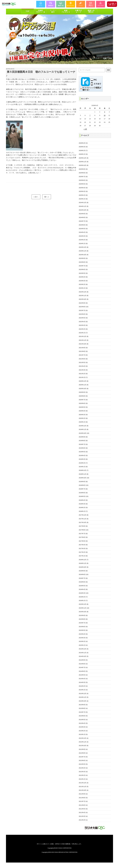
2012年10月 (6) (84, 746)
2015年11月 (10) (84, 608)
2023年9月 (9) (83, 258)
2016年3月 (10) (84, 593)
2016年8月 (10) (84, 574)
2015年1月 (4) (83, 645)
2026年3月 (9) (83, 147)
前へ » (47, 197)
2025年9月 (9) (83, 169)
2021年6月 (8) (83, 359)
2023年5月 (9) (83, 273)
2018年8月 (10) (84, 485)
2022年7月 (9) (83, 310)
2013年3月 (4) (83, 727)
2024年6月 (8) (83, 225)
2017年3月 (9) (83, 548)
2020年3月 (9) (83, 415)
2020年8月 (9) (83, 396)
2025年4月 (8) (83, 188)
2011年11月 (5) (84, 787)
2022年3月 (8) (83, 325)
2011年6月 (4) (83, 805)
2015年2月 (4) (83, 641)
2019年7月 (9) (83, 444)
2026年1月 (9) (83, 154)
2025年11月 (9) (84, 162)
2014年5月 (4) (83, 675)
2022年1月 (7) (83, 333)
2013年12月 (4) (84, 694)
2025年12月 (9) (84, 158)
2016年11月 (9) (84, 563)
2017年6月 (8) (83, 537)
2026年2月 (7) (83, 151)
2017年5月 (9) (83, 541)
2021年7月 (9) (83, 355)
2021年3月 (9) (83, 370)
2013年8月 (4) (83, 708)
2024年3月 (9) (83, 236)
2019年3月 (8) (83, 459)
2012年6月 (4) (83, 760)
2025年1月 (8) (83, 199)
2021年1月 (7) (83, 377)
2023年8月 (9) (83, 262)
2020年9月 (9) (83, 392)
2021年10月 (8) (84, 344)
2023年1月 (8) (83, 288)
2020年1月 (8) (83, 422)
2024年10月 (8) (84, 210)
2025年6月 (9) (83, 180)
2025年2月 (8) (83, 195)
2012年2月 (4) (83, 775)
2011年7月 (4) (83, 801)
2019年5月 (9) (83, 452)
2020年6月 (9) (83, 403)
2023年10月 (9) (84, 255)
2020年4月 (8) (83, 411)
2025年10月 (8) (84, 165)
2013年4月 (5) (83, 723)
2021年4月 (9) (83, 366)
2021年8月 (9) (83, 351)
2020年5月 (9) (83, 407)
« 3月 (85, 129)
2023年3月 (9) (83, 281)
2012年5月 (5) (83, 764)
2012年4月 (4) (83, 768)
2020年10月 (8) (84, 389)
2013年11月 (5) (84, 697)
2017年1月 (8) (83, 556)
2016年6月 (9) (83, 582)
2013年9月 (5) (83, 705)
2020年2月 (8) (83, 418)
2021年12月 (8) (84, 336)
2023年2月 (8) (83, 284)
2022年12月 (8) (84, 292)
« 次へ (36, 197)
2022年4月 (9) (83, 322)
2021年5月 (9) (83, 362)
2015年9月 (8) (83, 615)
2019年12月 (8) (84, 426)
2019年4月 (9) (83, 455)
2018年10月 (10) (84, 478)
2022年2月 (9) (83, 329)
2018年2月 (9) (83, 508)
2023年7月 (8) (83, 266)
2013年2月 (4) (83, 731)
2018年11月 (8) (84, 474)
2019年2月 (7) (83, 463)
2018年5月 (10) (84, 496)
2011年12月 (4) (84, 783)
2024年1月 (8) (83, 244)
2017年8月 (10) (84, 530)
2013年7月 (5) (83, 712)
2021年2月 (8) (83, 374)
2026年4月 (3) (83, 143)
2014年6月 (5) (83, 671)
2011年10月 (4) (84, 790)
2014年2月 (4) (83, 686)
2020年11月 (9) (84, 385)
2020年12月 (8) (84, 381)
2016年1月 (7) (83, 601)
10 (105, 115)
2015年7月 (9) (83, 623)
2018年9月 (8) (83, 482)
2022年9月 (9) (83, 303)
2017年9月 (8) (83, 526)
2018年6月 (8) (83, 493)
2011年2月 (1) (83, 820)
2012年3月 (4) (83, 772)
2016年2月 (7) (83, 597)
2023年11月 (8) (84, 251)
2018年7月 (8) (83, 489)
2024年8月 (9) (83, 217)
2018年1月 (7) (83, 511)
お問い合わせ (112, 4)
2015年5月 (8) (83, 630)
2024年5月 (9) (83, 229)
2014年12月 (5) (84, 649)
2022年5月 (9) (83, 318)
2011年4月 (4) (83, 812)
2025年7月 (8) (83, 177)
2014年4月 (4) (83, 679)
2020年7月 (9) (83, 400)
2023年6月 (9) (83, 269)
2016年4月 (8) (83, 589)
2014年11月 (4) (84, 653)
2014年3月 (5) (83, 682)
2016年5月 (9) (83, 586)
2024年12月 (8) (84, 203)
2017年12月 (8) (84, 515)
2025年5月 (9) (83, 184)
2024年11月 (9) (84, 206)
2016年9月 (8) (83, 571)
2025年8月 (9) (83, 173)
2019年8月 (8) (83, 441)
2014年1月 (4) (83, 690)
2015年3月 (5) (83, 638)
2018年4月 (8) (83, 500)
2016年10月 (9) (84, 567)
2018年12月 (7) (84, 470)
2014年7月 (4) (83, 667)
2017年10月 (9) (84, 522)
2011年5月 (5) (83, 809)
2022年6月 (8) (83, 314)
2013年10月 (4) (84, 701)
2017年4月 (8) (83, 545)
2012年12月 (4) (84, 738)
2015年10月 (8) (84, 612)
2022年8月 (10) (84, 307)
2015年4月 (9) (83, 634)
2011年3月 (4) (83, 816)
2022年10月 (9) (84, 299)
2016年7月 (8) (83, 578)
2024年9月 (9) (83, 214)
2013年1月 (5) (83, 734)
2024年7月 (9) (83, 221)
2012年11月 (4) (84, 742)
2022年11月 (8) (84, 296)
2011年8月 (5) (83, 798)
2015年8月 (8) (83, 619)
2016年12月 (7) (84, 560)
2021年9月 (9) (83, 348)
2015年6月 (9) (83, 627)
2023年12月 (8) (84, 247)
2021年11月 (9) (84, 340)
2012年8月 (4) (83, 753)
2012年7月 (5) (83, 757)
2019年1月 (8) (83, 467)
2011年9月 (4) (83, 794)
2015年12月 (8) (84, 604)
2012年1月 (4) (83, 779)
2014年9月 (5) (83, 660)
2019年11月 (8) (84, 429)
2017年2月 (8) (83, 552)
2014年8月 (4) (83, 664)
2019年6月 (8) (83, 448)
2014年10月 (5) (84, 656)
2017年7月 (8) (83, 534)
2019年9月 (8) (83, 437)
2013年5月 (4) (83, 720)
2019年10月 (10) (84, 433)
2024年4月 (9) (83, 232)
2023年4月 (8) (83, 277)
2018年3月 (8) (83, 504)
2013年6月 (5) (83, 716)
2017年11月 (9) (84, 519)
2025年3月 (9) (83, 191)
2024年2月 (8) (83, 240)
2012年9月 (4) (83, 749)
